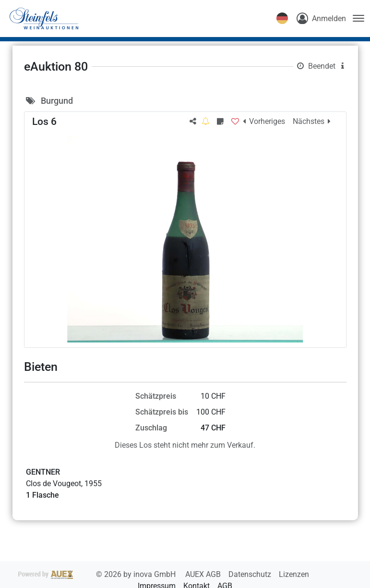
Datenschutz (251, 574)
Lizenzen (294, 574)
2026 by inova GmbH (98, 574)
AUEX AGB (204, 574)
